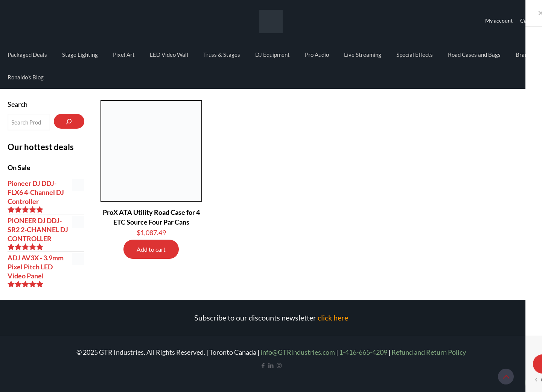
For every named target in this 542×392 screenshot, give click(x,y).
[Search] (69, 121)
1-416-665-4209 (363, 352)
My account (499, 21)
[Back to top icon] (506, 377)
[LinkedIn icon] (271, 365)
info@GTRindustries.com (298, 352)
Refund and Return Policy (429, 352)
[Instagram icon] (279, 365)
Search (18, 104)
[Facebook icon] (263, 365)
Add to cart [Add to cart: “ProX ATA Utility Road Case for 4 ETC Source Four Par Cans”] (151, 249)
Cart (525, 21)
